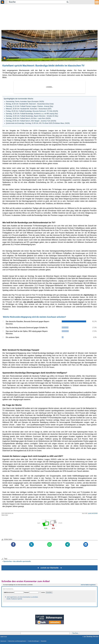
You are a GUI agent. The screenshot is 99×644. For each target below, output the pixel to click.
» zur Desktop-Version (91, 637)
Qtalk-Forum (4, 637)
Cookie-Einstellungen (34, 641)
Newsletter (44, 641)
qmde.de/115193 (93, 513)
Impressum (3, 641)
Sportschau (8, 561)
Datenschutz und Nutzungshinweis (17, 641)
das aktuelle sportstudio (22, 561)
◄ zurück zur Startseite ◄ (49, 568)
